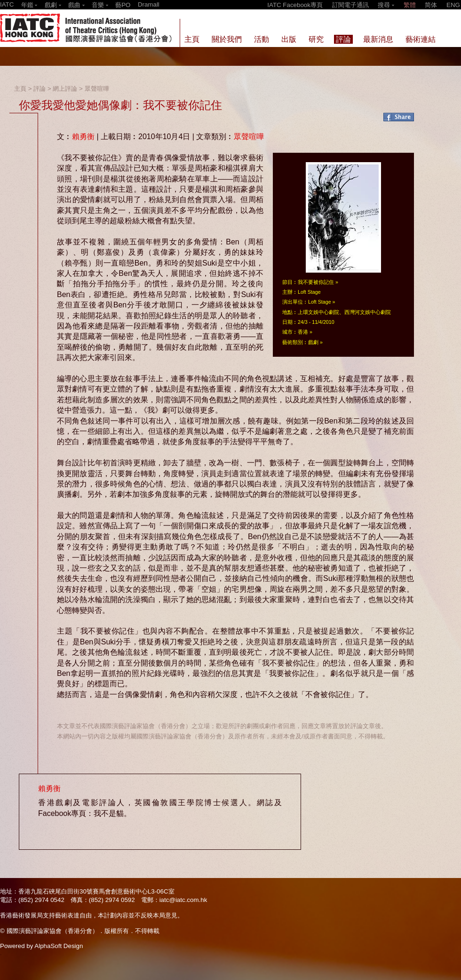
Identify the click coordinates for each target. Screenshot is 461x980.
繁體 (410, 5)
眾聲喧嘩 (97, 89)
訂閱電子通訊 (350, 5)
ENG (453, 5)
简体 (431, 5)
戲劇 (313, 342)
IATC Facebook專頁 (295, 5)
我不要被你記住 (316, 282)
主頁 (20, 89)
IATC (7, 4)
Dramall (149, 4)
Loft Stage (320, 302)
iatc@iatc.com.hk (183, 900)
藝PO (123, 5)
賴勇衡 (83, 137)
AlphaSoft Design (59, 946)
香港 (303, 332)
